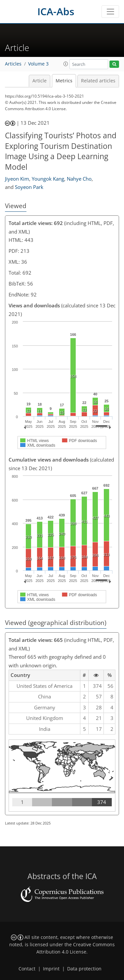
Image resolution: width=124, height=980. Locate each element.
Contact (27, 969)
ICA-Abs (56, 11)
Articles (13, 64)
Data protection (84, 969)
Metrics (64, 81)
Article (40, 81)
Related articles (98, 81)
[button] (66, 64)
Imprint (51, 969)
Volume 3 (38, 64)
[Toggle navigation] (110, 12)
